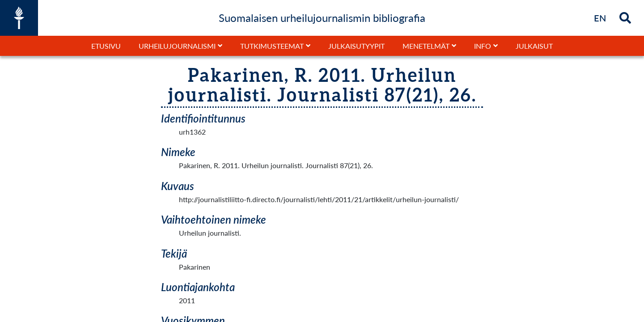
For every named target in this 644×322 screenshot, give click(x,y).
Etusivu (106, 46)
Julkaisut (534, 46)
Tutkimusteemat (272, 46)
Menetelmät (426, 46)
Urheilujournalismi (177, 46)
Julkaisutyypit (356, 46)
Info (483, 46)
